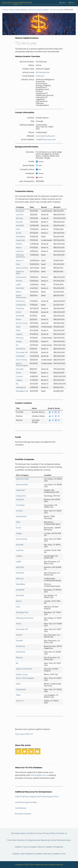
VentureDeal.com (39, 775)
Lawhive (20, 215)
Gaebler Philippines (54, 847)
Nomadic (20, 211)
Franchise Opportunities (26, 802)
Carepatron (21, 305)
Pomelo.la (20, 301)
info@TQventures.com (46, 140)
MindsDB (20, 316)
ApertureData (22, 268)
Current (19, 376)
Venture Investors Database (39, 10)
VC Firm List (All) (56, 10)
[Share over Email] (37, 751)
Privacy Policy (49, 833)
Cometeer (20, 356)
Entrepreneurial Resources (38, 840)
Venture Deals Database (18, 10)
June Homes (22, 360)
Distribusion (21, 277)
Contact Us (62, 833)
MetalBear (21, 237)
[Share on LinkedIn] (31, 751)
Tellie (18, 330)
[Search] (63, 3)
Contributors (21, 808)
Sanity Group (22, 323)
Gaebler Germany (43, 854)
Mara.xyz (20, 338)
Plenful (19, 244)
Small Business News (61, 840)
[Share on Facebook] (18, 751)
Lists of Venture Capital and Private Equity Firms (37, 797)
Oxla (18, 264)
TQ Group (19, 734)
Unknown (40, 76)
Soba (18, 327)
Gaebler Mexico (37, 847)
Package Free (22, 391)
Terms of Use (36, 833)
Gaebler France (22, 847)
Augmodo (20, 240)
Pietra (19, 319)
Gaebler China (59, 854)
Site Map (15, 833)
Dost (18, 229)
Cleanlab (20, 308)
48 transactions (43, 72)
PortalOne (20, 349)
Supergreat (21, 387)
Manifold (20, 226)
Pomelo (19, 222)
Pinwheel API (22, 352)
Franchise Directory (16, 840)
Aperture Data (20, 273)
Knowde (20, 369)
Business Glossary (23, 814)
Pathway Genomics (20, 256)
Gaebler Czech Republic (23, 854)
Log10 (19, 285)
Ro (17, 345)
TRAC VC (29, 734)
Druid (18, 233)
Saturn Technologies (22, 364)
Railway (19, 218)
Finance (5, 10)
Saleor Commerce (21, 296)
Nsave (19, 248)
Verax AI (20, 261)
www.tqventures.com (45, 136)
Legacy (19, 334)
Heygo (19, 341)
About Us (25, 833)
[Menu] (72, 3)
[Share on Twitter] (25, 751)
